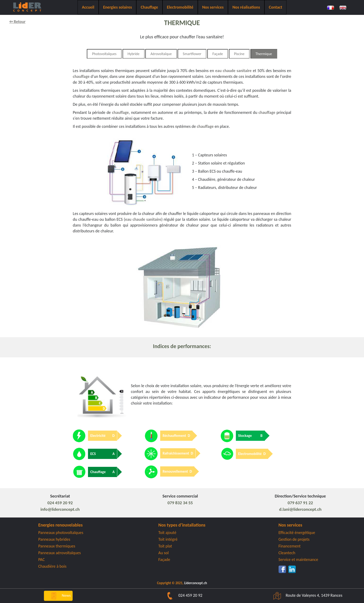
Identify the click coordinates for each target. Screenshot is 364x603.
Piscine (239, 54)
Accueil (88, 7)
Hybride (134, 54)
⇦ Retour (17, 22)
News (58, 595)
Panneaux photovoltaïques (61, 533)
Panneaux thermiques (57, 546)
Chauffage (149, 7)
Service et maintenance (298, 560)
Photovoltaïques (104, 54)
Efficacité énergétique (297, 533)
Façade (218, 54)
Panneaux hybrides (54, 539)
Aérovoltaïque (161, 54)
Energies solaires (117, 7)
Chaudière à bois (52, 566)
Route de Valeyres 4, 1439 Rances (305, 595)
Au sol (164, 553)
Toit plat (165, 546)
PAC (42, 560)
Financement (290, 546)
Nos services (213, 7)
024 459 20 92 (60, 503)
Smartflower (192, 54)
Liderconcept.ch (195, 583)
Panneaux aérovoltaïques (60, 553)
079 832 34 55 (180, 503)
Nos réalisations (246, 7)
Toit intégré (168, 539)
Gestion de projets (294, 539)
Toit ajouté (167, 533)
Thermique (264, 54)
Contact (275, 7)
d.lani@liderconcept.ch (300, 509)
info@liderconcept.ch (60, 509)
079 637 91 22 (300, 503)
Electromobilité (180, 7)
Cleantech (287, 553)
